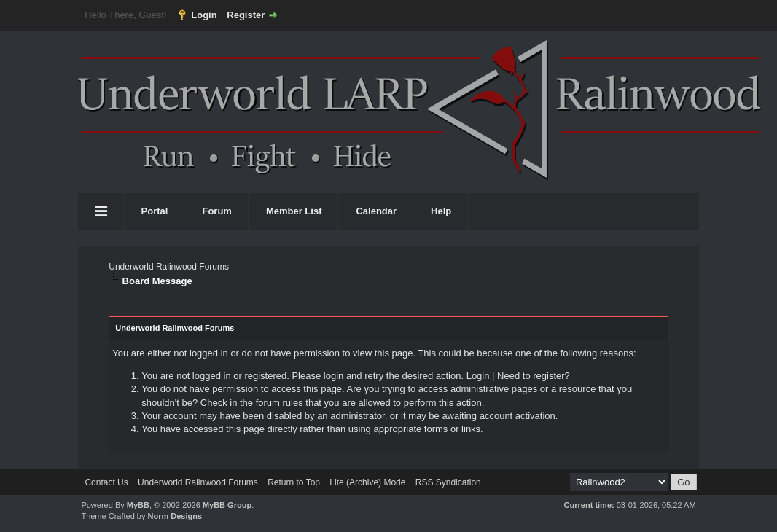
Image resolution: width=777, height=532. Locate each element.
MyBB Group (227, 505)
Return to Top (294, 482)
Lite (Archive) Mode (367, 482)
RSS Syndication (448, 482)
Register (246, 15)
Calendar (376, 211)
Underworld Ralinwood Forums (169, 267)
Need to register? (534, 376)
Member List (294, 211)
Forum (216, 211)
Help (441, 211)
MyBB (138, 505)
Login (204, 15)
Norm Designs (175, 516)
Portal (155, 211)
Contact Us (106, 482)
